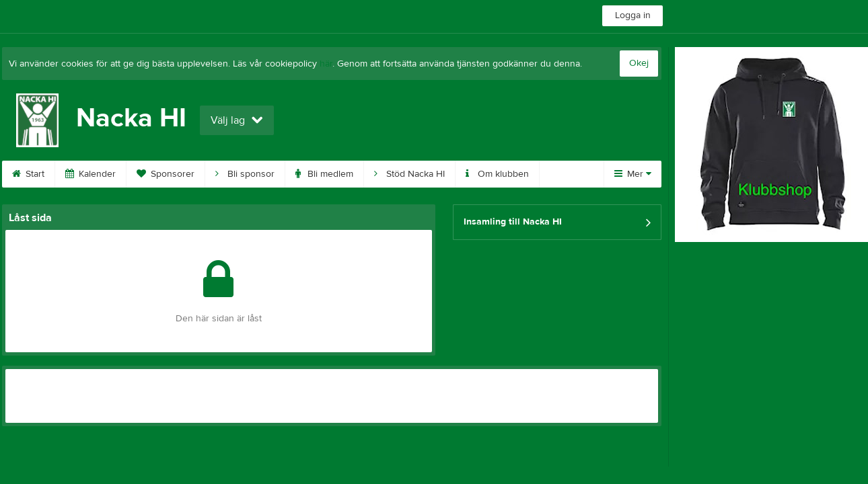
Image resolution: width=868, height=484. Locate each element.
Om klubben (497, 174)
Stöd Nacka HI (409, 174)
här (326, 64)
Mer (633, 174)
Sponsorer (166, 174)
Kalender (91, 174)
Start (28, 174)
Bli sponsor (245, 174)
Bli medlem (324, 174)
